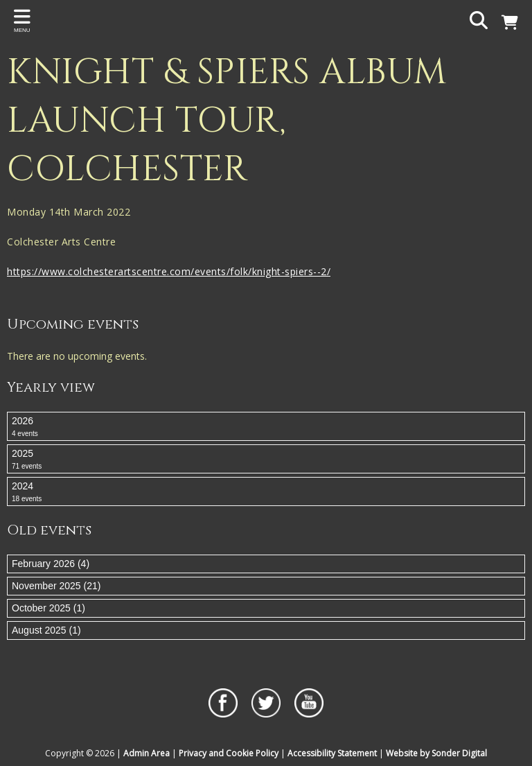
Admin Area (147, 753)
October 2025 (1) (48, 608)
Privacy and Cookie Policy (229, 753)
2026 (266, 427)
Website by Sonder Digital (436, 753)
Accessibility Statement (332, 753)
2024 (266, 492)
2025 (266, 460)
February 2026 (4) (51, 564)
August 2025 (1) (46, 630)
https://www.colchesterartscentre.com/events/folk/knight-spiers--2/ (169, 271)
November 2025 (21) (56, 586)
